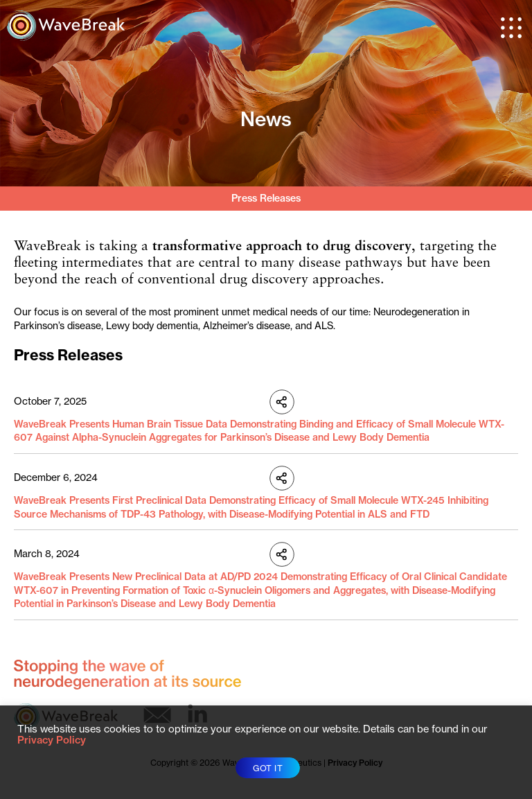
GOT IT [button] (268, 768)
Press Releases (266, 198)
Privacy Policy (52, 740)
